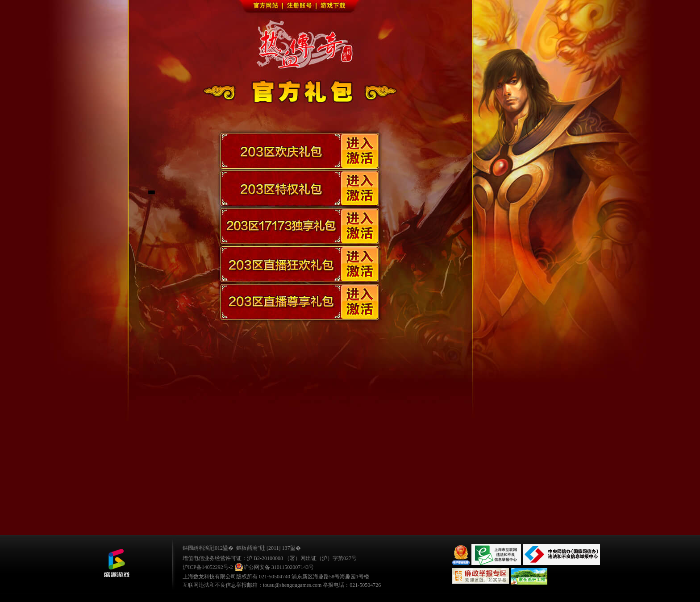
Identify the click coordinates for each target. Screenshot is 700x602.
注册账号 (300, 7)
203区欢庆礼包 (300, 151)
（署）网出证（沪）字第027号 (321, 558)
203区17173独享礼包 (300, 230)
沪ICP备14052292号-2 (208, 567)
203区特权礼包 (300, 191)
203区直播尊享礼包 (300, 308)
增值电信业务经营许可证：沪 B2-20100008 (233, 558)
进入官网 (292, 49)
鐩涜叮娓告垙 (117, 563)
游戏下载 (334, 7)
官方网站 (267, 7)
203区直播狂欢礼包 (300, 269)
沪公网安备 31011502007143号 (274, 567)
